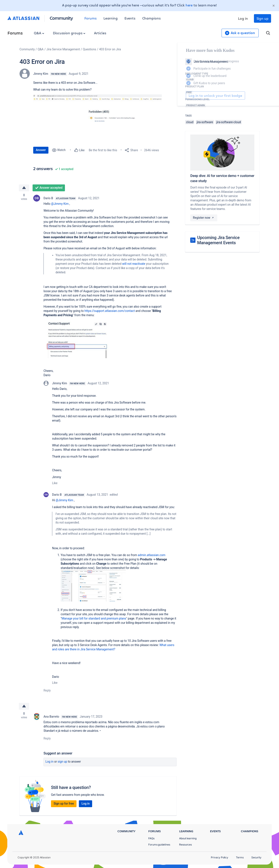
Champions (151, 18)
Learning (111, 18)
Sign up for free (64, 804)
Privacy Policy (220, 857)
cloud (190, 122)
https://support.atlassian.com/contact (110, 311)
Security (256, 857)
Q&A (39, 33)
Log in (243, 18)
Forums (91, 18)
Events (130, 18)
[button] (97, 118)
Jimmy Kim (41, 74)
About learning (188, 838)
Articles (100, 33)
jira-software (205, 122)
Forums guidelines (159, 845)
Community (61, 18)
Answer (41, 150)
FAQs (151, 838)
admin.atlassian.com (152, 555)
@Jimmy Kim (60, 204)
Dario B (48, 198)
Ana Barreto (51, 717)
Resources (185, 845)
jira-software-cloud (228, 122)
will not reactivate (134, 264)
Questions (90, 49)
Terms (240, 857)
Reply (47, 690)
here (189, 5)
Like (55, 483)
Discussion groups (69, 33)
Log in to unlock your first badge (190, 96)
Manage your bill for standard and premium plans (94, 618)
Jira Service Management (63, 49)
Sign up (262, 18)
